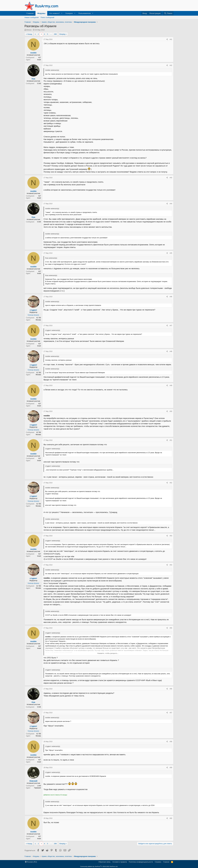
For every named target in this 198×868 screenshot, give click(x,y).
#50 (171, 411)
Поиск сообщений (47, 17)
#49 (171, 385)
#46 (171, 297)
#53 (171, 536)
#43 (171, 178)
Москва (38, 320)
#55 (171, 628)
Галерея (69, 13)
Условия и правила (120, 862)
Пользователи (84, 13)
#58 (171, 742)
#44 (171, 204)
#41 (171, 39)
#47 (171, 326)
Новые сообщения (32, 17)
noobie (33, 53)
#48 (171, 351)
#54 (171, 565)
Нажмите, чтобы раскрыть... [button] (108, 653)
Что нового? (54, 13)
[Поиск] (168, 13)
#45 (171, 253)
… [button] (51, 34)
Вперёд (62, 34)
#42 (171, 65)
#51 (171, 440)
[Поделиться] (167, 39)
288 (55, 34)
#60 (171, 818)
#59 (171, 768)
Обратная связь (104, 862)
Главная (30, 13)
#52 (171, 483)
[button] (62, 13)
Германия (38, 788)
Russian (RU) (31, 862)
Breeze (29, 30)
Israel (39, 60)
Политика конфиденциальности (141, 862)
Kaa (33, 79)
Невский (33, 781)
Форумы (41, 13)
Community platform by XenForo (99, 866)
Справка (158, 862)
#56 (171, 689)
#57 (171, 713)
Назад (30, 34)
